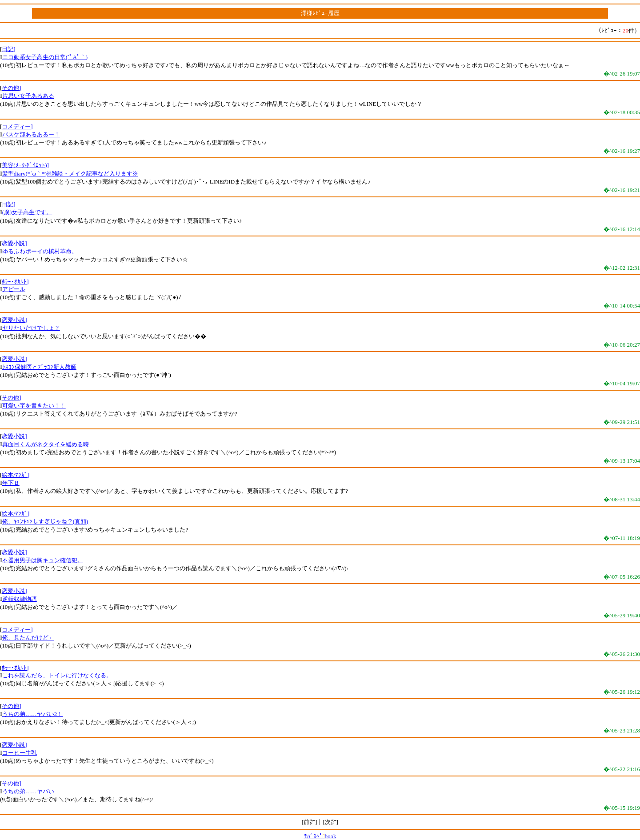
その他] (11, 88)
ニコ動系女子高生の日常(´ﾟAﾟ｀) (45, 57)
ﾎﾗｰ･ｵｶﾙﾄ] (15, 282)
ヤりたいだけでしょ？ (31, 328)
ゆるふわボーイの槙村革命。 (40, 251)
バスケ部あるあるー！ (31, 134)
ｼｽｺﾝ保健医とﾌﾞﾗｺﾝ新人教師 (39, 367)
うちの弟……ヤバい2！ (33, 714)
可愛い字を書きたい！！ (34, 406)
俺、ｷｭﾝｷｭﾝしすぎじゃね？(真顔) (45, 522)
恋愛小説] (14, 243)
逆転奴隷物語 (20, 599)
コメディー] (17, 126)
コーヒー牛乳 (20, 753)
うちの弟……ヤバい (28, 791)
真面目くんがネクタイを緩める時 (46, 444)
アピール (14, 289)
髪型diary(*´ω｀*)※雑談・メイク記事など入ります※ (70, 174)
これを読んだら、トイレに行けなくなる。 (57, 675)
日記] (8, 49)
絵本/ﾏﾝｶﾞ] (16, 475)
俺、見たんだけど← (28, 638)
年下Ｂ (11, 483)
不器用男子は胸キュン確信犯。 (43, 560)
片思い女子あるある (28, 96)
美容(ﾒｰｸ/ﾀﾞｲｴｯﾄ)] (25, 165)
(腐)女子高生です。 (27, 212)
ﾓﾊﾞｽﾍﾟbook (320, 836)
